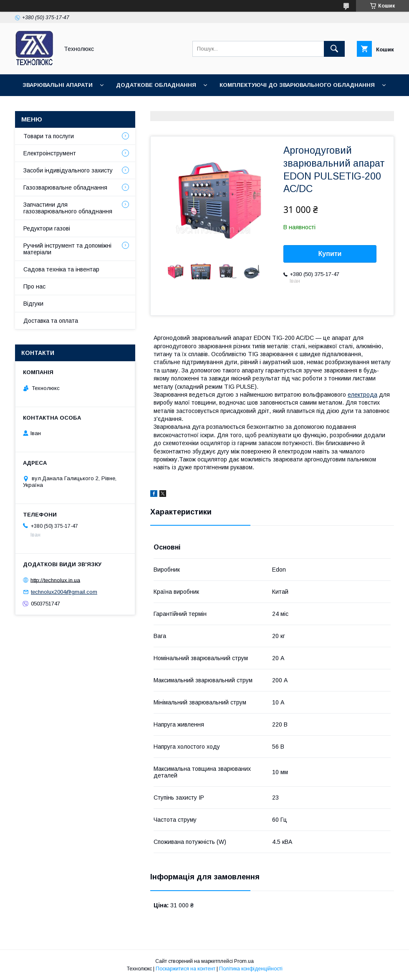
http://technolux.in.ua (55, 580)
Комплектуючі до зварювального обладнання (297, 85)
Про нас (34, 286)
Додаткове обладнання (156, 85)
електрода (362, 395)
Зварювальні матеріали (61, 107)
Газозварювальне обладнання (65, 187)
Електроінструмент (50, 153)
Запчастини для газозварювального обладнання (68, 208)
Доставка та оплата (51, 321)
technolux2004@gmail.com (64, 592)
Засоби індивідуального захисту (68, 170)
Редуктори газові (47, 228)
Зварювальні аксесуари (161, 107)
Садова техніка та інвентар (61, 269)
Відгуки (33, 304)
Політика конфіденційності (251, 969)
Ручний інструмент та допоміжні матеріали (67, 249)
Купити (330, 254)
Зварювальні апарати (58, 85)
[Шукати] (334, 49)
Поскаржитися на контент (186, 969)
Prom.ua (244, 961)
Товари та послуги (49, 136)
